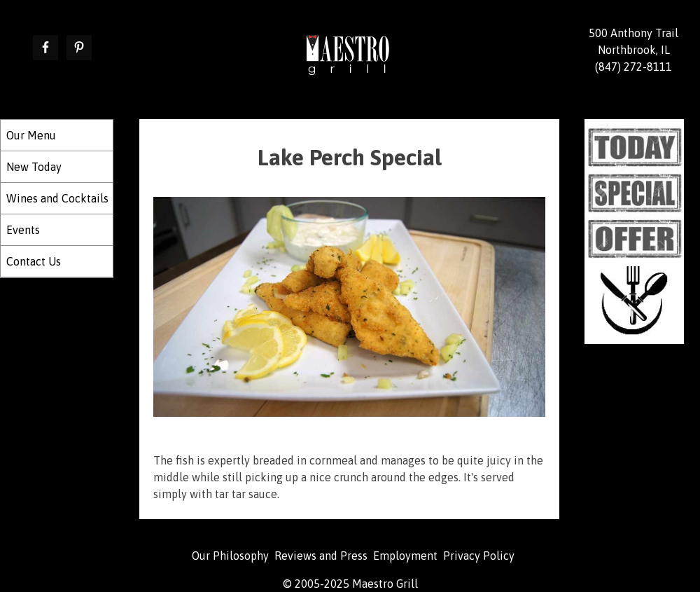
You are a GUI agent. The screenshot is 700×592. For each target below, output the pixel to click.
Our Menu (31, 135)
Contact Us (34, 261)
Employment (405, 556)
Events (23, 230)
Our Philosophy (230, 556)
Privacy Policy (479, 556)
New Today (34, 167)
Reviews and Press (321, 556)
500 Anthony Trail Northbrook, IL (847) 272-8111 (633, 50)
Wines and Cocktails (57, 198)
